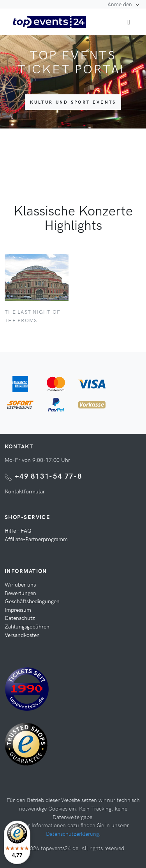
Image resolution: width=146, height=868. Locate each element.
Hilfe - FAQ (18, 530)
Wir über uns (20, 584)
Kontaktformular (25, 491)
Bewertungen (20, 593)
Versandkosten (22, 635)
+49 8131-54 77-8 (48, 476)
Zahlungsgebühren (27, 626)
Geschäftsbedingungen (32, 601)
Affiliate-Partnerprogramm (36, 539)
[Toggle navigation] (129, 22)
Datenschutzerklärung (72, 833)
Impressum (18, 609)
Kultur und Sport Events (73, 102)
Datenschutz (20, 618)
